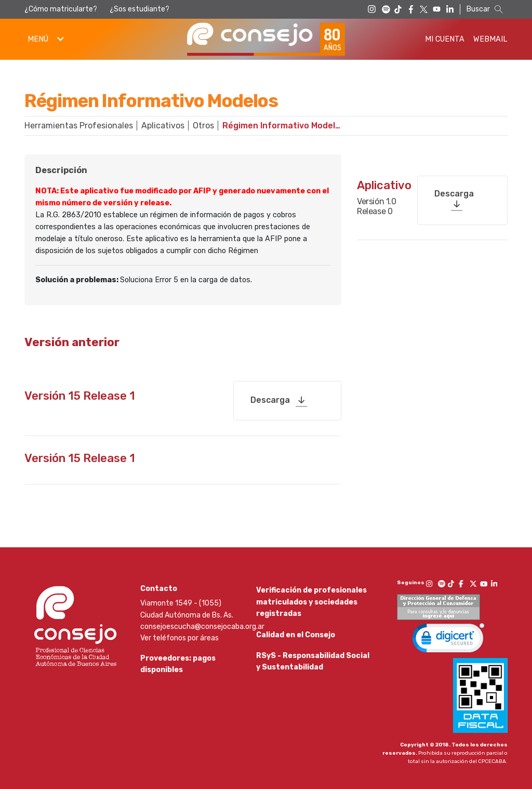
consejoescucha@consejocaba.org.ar (202, 620)
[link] (448, 634)
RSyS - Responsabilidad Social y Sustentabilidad (313, 666)
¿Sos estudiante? (139, 9)
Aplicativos (163, 126)
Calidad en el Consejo (296, 633)
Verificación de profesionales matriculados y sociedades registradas (311, 596)
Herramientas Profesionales (79, 126)
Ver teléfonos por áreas (179, 632)
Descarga (270, 394)
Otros (203, 126)
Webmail (490, 39)
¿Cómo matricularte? (61, 9)
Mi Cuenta (445, 39)
